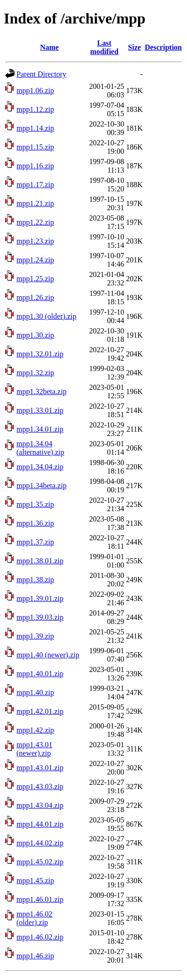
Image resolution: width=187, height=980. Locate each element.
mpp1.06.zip (35, 91)
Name (49, 47)
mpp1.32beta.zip (42, 391)
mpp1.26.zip (35, 297)
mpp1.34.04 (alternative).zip (40, 448)
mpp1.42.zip (35, 730)
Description (163, 47)
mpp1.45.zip (35, 881)
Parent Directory (41, 74)
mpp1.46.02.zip (40, 937)
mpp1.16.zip (35, 166)
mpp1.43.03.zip (40, 786)
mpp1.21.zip (35, 203)
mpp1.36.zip (35, 523)
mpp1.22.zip (35, 222)
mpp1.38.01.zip (40, 561)
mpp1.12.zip (35, 109)
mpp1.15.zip (35, 147)
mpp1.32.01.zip (40, 354)
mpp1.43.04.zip (40, 805)
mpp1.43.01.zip (40, 768)
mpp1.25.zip (35, 279)
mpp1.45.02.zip (40, 862)
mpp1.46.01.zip (40, 899)
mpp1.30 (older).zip (47, 316)
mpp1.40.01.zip (40, 674)
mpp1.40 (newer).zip (48, 655)
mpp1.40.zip (35, 692)
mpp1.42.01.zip (40, 711)
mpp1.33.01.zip (40, 410)
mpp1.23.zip (35, 241)
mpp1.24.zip (35, 260)
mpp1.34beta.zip (42, 486)
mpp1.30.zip (35, 335)
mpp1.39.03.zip (40, 617)
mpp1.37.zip (35, 542)
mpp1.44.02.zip (40, 843)
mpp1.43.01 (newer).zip (34, 749)
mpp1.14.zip (35, 128)
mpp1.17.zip (35, 185)
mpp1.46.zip (35, 956)
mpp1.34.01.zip (40, 429)
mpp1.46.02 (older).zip (34, 918)
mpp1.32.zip (35, 373)
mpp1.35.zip (35, 504)
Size (134, 47)
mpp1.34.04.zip (40, 467)
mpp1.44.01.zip (40, 824)
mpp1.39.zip (35, 636)
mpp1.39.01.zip (40, 598)
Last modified (104, 47)
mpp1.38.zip (35, 580)
